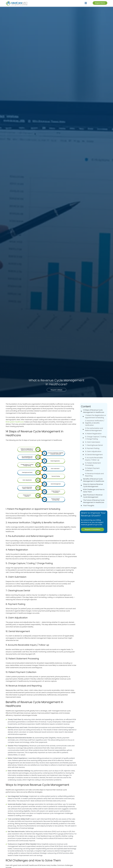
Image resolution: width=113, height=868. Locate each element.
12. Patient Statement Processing (93, 464)
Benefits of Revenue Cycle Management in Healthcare (94, 480)
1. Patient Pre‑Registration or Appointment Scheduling (95, 416)
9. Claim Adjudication (93, 451)
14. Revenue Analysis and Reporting (94, 475)
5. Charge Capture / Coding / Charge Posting (96, 438)
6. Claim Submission (93, 442)
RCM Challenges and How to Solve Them (94, 491)
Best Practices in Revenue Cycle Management (93, 496)
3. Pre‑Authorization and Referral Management (94, 429)
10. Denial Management (94, 455)
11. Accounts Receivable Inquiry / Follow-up (94, 459)
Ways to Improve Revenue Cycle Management (93, 485)
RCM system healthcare (15, 422)
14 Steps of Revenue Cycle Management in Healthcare (94, 411)
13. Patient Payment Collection (92, 469)
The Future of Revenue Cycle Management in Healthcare (94, 501)
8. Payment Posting (92, 448)
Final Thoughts (89, 506)
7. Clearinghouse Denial (94, 445)
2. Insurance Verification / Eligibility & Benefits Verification (95, 423)
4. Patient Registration (93, 434)
